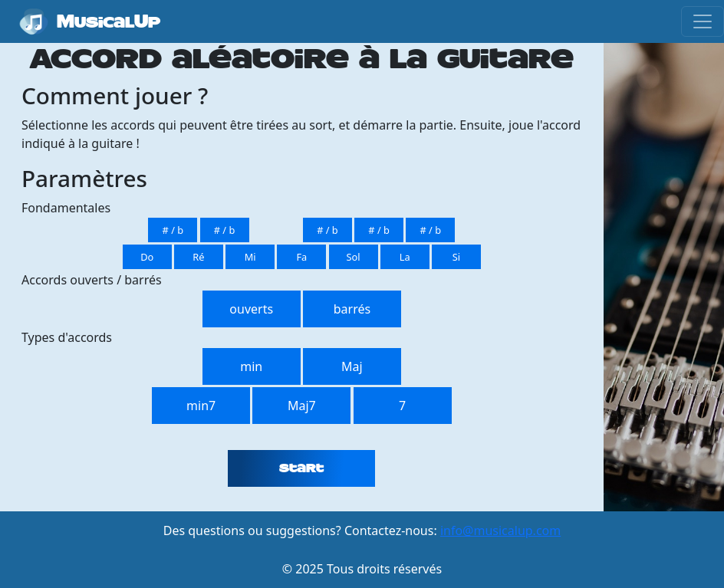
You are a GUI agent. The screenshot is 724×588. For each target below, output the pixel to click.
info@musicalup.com (500, 531)
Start (301, 468)
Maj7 (302, 406)
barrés (352, 309)
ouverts (251, 309)
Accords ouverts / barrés (92, 280)
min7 (201, 406)
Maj (352, 366)
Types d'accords (67, 337)
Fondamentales (66, 208)
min (251, 366)
